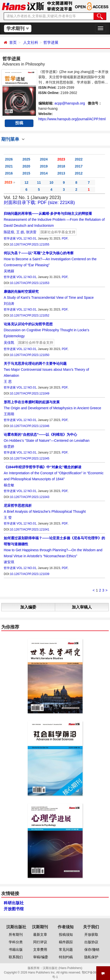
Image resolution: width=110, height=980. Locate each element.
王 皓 (20, 232)
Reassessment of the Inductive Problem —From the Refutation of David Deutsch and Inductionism (54, 219)
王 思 (8, 381)
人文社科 (31, 42)
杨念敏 (9, 485)
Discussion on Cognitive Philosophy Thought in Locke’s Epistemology (47, 330)
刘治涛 (9, 303)
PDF (65, 238)
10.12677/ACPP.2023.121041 (30, 529)
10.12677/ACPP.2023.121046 (30, 426)
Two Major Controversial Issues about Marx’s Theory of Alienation (46, 369)
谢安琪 (9, 562)
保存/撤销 (92, 949)
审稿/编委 (41, 957)
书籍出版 (16, 949)
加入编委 (28, 607)
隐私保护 (91, 957)
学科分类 (16, 942)
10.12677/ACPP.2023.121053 (30, 283)
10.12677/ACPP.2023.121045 (30, 458)
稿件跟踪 (66, 942)
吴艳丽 (9, 271)
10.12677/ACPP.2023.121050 (30, 355)
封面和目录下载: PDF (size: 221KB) (39, 202)
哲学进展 (51, 42)
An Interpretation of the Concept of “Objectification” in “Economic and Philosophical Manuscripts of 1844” (54, 473)
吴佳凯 (9, 342)
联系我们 (16, 957)
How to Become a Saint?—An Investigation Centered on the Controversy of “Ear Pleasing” (50, 259)
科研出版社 (14, 903)
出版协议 (91, 942)
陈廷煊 (9, 232)
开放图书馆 (14, 909)
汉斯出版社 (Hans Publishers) (62, 968)
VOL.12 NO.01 (26, 238)
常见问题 (66, 949)
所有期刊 (16, 934)
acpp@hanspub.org (70, 103)
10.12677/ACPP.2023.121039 (30, 574)
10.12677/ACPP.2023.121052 (30, 315)
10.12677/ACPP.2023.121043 (30, 497)
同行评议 (40, 942)
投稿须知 (66, 934)
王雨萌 (9, 414)
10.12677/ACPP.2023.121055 (30, 244)
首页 (13, 42)
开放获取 (91, 934)
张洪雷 (31, 232)
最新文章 (40, 934)
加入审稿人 (82, 607)
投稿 (19, 123)
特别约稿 (66, 957)
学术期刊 (18, 28)
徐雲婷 (9, 446)
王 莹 (8, 517)
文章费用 (40, 949)
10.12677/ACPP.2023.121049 (30, 393)
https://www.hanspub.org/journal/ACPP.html (72, 119)
